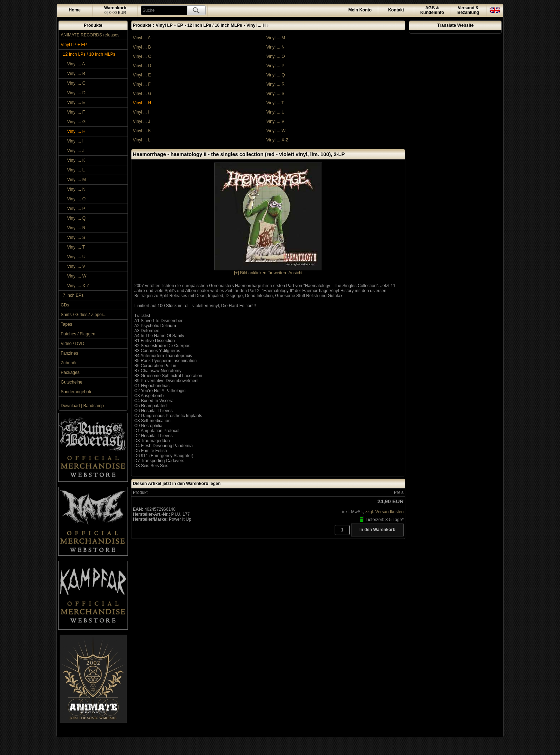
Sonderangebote (77, 392)
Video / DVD (72, 344)
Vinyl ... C (76, 83)
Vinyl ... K (76, 160)
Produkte (93, 25)
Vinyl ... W (77, 276)
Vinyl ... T (76, 247)
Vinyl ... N (76, 189)
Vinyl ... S (76, 237)
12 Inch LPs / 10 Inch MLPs (89, 54)
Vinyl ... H (76, 131)
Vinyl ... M (76, 180)
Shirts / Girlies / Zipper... (84, 315)
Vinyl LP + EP (74, 45)
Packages (70, 372)
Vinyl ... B (76, 74)
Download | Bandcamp (82, 406)
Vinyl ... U (76, 257)
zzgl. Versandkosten (384, 512)
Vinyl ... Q (76, 218)
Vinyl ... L (76, 170)
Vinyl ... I (75, 141)
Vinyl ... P (76, 209)
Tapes (66, 324)
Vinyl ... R (76, 228)
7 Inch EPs (73, 295)
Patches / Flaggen (78, 334)
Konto (360, 10)
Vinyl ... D (76, 93)
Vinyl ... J (76, 151)
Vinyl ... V (76, 266)
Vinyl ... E (76, 102)
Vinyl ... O (76, 199)
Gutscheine (72, 382)
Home (74, 10)
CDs (65, 305)
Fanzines (69, 353)
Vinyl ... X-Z (78, 286)
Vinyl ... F (76, 112)
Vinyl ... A (76, 64)
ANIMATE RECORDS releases (90, 35)
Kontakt (396, 10)
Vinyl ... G (76, 122)
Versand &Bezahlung (468, 10)
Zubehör (69, 363)
